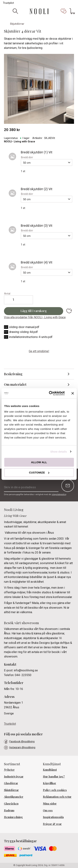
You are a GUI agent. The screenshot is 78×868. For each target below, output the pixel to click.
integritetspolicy (59, 494)
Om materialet (15, 384)
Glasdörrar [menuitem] (11, 783)
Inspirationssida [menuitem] (53, 817)
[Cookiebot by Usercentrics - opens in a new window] (49, 393)
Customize (39, 472)
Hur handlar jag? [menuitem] (54, 776)
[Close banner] (73, 393)
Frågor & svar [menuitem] (52, 824)
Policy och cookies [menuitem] (55, 790)
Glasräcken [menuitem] (11, 803)
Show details (59, 452)
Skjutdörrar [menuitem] (11, 790)
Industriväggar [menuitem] (14, 776)
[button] (64, 11)
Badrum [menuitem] (9, 810)
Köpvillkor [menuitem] (49, 783)
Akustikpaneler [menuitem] (14, 797)
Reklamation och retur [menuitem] (57, 797)
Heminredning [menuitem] (13, 817)
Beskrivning (13, 374)
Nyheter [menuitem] (9, 770)
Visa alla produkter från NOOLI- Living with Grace (35, 317)
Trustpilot (8, 3)
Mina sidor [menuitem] (50, 803)
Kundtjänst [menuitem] (50, 770)
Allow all (39, 462)
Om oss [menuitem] (48, 810)
